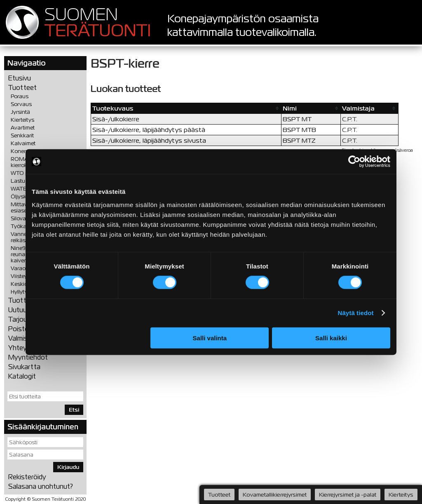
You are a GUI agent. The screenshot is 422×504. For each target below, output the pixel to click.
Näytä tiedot (356, 313)
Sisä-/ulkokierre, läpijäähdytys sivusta (149, 140)
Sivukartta (24, 367)
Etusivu (20, 78)
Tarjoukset (25, 319)
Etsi (74, 410)
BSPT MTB (299, 130)
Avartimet (23, 128)
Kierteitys (22, 120)
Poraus (20, 96)
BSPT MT (297, 119)
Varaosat (22, 268)
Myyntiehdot (28, 357)
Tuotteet (22, 88)
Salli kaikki (331, 338)
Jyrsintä (20, 112)
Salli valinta (210, 338)
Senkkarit (22, 135)
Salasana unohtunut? (41, 486)
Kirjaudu (68, 467)
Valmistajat (25, 338)
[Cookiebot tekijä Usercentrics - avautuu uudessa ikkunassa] (354, 162)
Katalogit (22, 376)
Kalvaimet (23, 143)
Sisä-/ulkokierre (116, 119)
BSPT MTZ (299, 140)
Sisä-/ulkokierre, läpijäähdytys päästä (149, 130)
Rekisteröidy (27, 477)
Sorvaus (21, 104)
